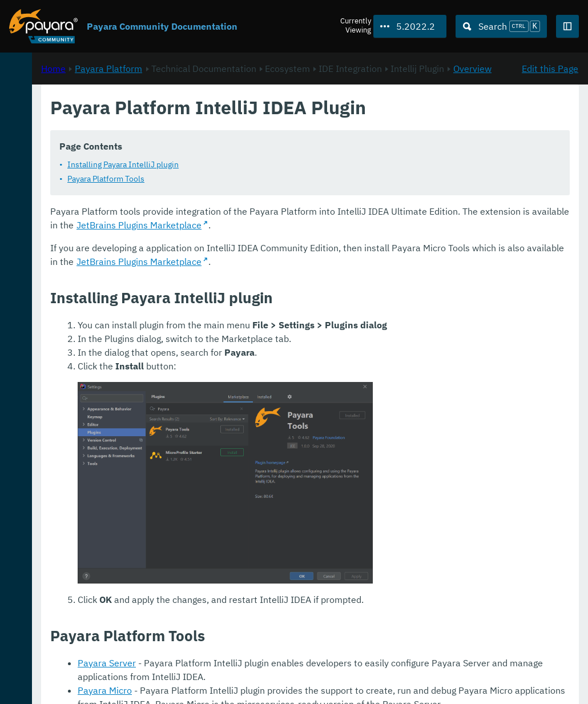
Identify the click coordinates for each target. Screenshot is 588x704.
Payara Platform (260, 120)
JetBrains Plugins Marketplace (471, 239)
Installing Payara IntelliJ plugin (274, 178)
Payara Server (258, 615)
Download (139, 661)
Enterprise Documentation (108, 683)
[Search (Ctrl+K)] (501, 26)
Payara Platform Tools (257, 192)
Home (205, 120)
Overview (329, 134)
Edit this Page (550, 120)
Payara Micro (256, 642)
